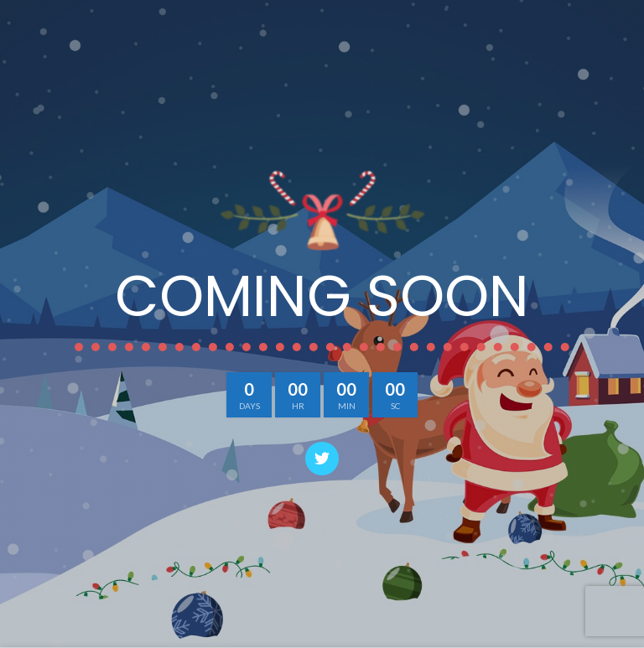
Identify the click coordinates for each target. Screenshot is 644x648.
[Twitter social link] (322, 459)
